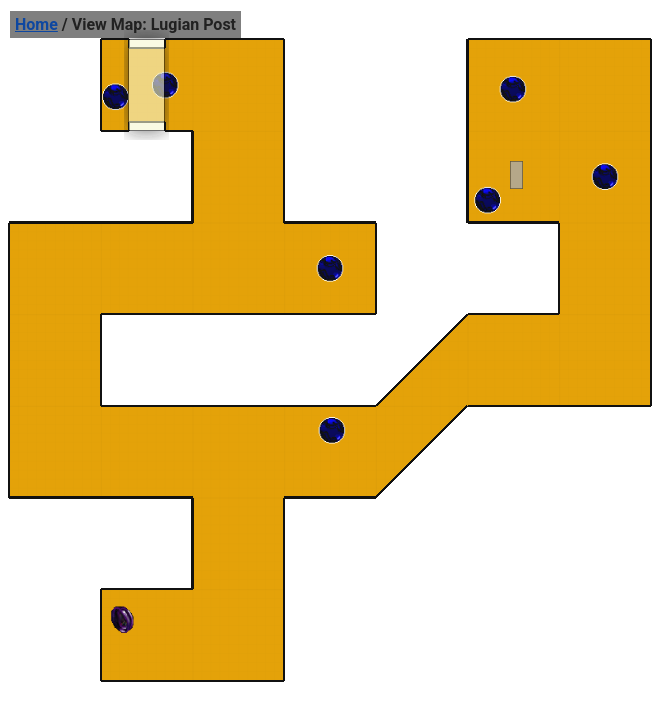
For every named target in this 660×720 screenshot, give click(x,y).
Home (36, 24)
